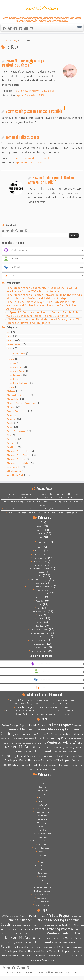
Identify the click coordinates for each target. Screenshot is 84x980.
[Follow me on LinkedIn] (32, 29)
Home (5, 40)
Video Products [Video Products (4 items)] (77, 765)
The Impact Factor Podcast (18, 455)
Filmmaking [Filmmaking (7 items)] (41, 734)
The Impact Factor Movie (17, 451)
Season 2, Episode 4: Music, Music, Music (55, 704)
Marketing (11, 391)
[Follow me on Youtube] (27, 29)
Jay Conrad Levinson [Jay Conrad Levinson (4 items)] (30, 743)
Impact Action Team (15, 371)
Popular (10, 423)
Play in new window (26, 91)
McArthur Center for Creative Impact (22, 403)
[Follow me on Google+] (21, 29)
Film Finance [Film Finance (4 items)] (32, 734)
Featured (11, 359)
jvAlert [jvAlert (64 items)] (66, 742)
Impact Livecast (19, 354)
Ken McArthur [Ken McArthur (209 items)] (23, 746)
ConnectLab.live (13, 344)
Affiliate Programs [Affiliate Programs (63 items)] (60, 725)
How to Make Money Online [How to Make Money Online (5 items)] (17, 739)
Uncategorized (13, 467)
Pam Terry (14, 700)
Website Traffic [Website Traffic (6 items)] (36, 769)
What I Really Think (15, 475)
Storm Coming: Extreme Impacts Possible (34, 111)
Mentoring (11, 407)
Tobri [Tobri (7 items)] (14, 765)
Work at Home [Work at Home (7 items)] (48, 769)
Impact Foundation (15, 375)
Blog (15, 40)
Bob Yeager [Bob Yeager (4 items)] (78, 725)
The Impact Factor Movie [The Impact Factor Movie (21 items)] (42, 760)
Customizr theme (71, 972)
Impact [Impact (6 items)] (31, 739)
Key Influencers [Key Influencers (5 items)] (44, 747)
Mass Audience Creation (17, 395)
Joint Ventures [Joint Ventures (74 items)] (50, 742)
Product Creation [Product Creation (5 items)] (47, 756)
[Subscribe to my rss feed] (6, 29)
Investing (11, 387)
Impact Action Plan (15, 367)
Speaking (11, 447)
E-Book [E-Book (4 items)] (18, 734)
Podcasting (12, 415)
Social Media (12, 439)
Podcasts (11, 419)
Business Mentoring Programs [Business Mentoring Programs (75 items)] (56, 729)
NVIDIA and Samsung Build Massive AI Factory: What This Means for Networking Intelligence (44, 321)
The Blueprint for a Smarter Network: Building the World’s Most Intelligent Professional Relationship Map (44, 296)
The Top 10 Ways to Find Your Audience (54, 707)
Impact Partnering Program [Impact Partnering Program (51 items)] (54, 738)
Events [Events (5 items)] (24, 734)
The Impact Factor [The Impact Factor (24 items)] (16, 760)
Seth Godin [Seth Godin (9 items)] (59, 756)
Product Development (16, 431)
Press (9, 427)
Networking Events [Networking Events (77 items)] (38, 751)
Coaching (11, 340)
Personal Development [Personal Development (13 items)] (29, 756)
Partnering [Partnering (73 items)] (9, 756)
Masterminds (12, 399)
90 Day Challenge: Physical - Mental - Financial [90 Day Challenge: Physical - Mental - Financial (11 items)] (24, 725)
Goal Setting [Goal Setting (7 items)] (52, 734)
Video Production (14, 471)
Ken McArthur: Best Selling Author (26, 972)
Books (10, 336)
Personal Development (16, 411)
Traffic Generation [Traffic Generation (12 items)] (48, 765)
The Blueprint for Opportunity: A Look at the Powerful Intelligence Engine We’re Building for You (42, 289)
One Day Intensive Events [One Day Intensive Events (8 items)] (65, 752)
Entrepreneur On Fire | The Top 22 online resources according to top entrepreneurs (36, 711)
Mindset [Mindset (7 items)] (19, 752)
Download (48, 91)
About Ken (75, 711)
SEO (9, 435)
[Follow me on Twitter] (11, 29)
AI (8, 332)
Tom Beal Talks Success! (22, 137)
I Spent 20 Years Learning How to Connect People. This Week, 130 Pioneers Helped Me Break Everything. (42, 314)
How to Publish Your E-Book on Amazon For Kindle (51, 180)
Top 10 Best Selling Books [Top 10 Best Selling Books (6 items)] (28, 765)
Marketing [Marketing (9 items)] (60, 747)
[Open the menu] (79, 28)
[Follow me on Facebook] (16, 29)
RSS (41, 95)
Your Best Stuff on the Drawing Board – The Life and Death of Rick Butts (48, 700)
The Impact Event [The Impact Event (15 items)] (74, 756)
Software (11, 443)
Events (10, 348)
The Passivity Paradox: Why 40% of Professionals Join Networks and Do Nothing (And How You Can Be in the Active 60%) (41, 305)
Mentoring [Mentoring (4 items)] (12, 752)
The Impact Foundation (17, 459)
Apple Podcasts (26, 95)
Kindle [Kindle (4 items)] (53, 747)
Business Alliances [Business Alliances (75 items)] (19, 729)
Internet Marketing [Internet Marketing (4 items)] (16, 743)
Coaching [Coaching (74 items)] (7, 733)
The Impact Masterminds (17, 463)
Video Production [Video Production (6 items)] (64, 765)
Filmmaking (12, 363)
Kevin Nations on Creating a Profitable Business (23, 63)
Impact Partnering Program (18, 383)
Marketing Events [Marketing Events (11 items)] (73, 747)
